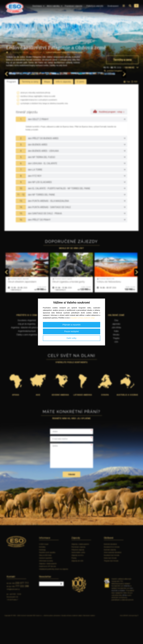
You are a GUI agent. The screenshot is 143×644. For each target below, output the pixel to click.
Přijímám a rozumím (71, 325)
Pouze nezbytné (71, 331)
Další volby (71, 338)
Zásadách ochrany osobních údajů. (83, 318)
